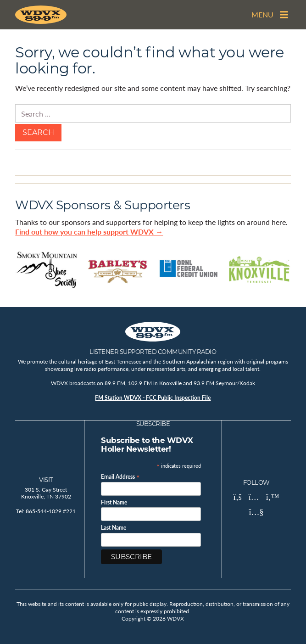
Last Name (114, 528)
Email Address (120, 476)
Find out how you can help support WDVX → (89, 232)
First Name (114, 503)
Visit (46, 480)
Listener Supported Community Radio (153, 352)
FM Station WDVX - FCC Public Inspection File (153, 398)
